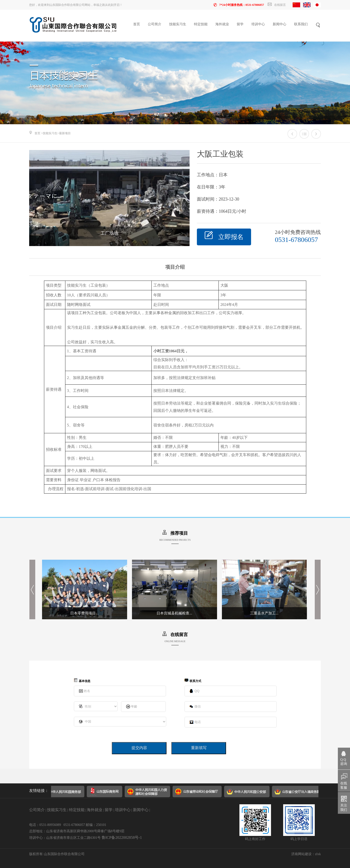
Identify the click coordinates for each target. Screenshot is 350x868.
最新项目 (65, 133)
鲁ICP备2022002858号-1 (122, 837)
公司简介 (155, 24)
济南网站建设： (303, 854)
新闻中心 (280, 24)
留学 (240, 24)
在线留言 (277, 5)
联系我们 (301, 24)
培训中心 (258, 24)
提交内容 (139, 748)
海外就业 (222, 24)
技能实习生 (178, 24)
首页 (137, 24)
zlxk (318, 854)
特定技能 (201, 24)
